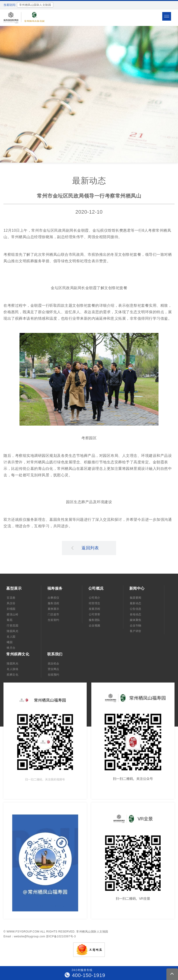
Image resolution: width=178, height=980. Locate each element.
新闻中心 (137, 588)
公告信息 (136, 609)
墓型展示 (14, 588)
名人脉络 (13, 669)
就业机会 (54, 664)
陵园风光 (13, 631)
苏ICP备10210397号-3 (61, 936)
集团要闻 (136, 598)
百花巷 (11, 598)
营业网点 (54, 669)
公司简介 (95, 598)
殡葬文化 (13, 675)
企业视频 (95, 626)
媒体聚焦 (136, 620)
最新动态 (136, 603)
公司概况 (96, 588)
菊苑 (10, 620)
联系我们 (55, 654)
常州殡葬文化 (18, 654)
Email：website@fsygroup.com (24, 936)
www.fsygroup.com (23, 932)
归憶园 (11, 609)
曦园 (10, 642)
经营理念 (95, 603)
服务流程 (54, 603)
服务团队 (95, 620)
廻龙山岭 (13, 614)
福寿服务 (55, 588)
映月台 (11, 648)
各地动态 (136, 614)
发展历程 (95, 609)
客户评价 (136, 631)
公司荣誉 (95, 614)
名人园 (11, 637)
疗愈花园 (13, 626)
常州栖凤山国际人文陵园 (92, 932)
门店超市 (54, 614)
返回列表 (85, 548)
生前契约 (54, 620)
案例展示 (54, 609)
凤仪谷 (11, 603)
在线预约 (54, 675)
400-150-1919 (85, 975)
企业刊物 (136, 626)
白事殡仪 (54, 598)
